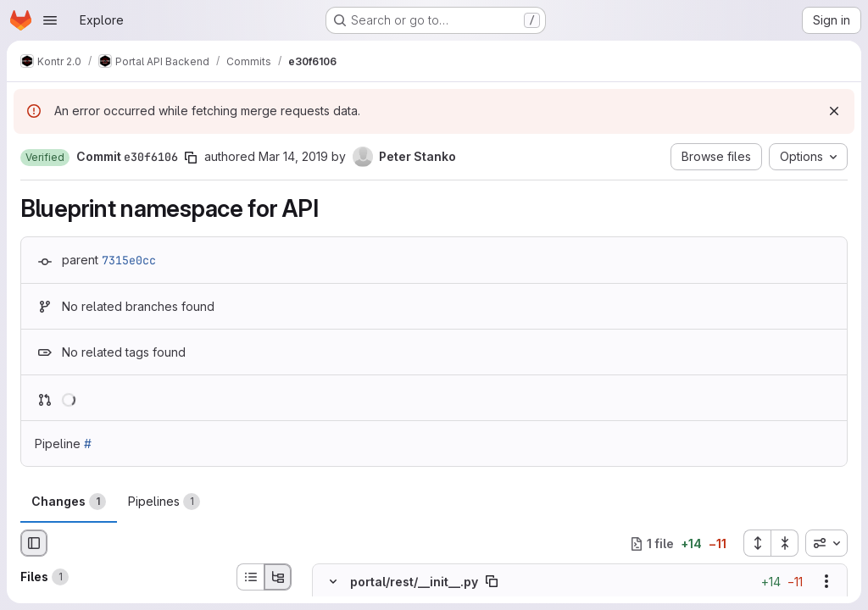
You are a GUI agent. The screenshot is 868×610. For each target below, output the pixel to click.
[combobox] (826, 543)
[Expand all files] (757, 543)
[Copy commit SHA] (191, 158)
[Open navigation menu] (50, 20)
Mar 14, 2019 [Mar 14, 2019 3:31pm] (293, 156)
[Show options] (826, 582)
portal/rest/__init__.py (414, 582)
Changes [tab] (69, 502)
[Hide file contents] (333, 582)
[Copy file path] (492, 582)
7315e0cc (129, 260)
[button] (45, 158)
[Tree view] (278, 577)
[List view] (250, 577)
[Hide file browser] (34, 543)
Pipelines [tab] (164, 502)
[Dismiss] (834, 111)
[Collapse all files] (785, 543)
